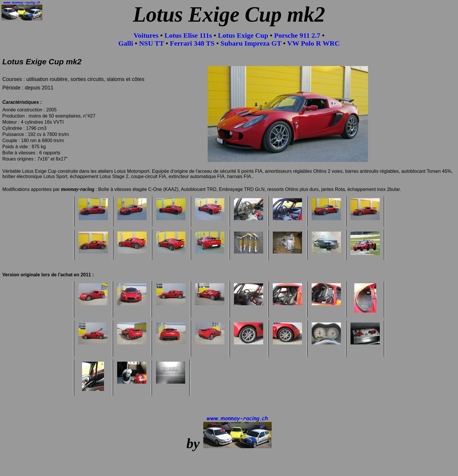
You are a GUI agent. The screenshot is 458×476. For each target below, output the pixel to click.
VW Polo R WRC (313, 43)
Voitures (147, 35)
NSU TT (151, 43)
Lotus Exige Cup (243, 35)
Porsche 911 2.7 (297, 35)
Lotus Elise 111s (188, 35)
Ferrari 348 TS (192, 43)
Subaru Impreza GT (251, 43)
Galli (126, 43)
